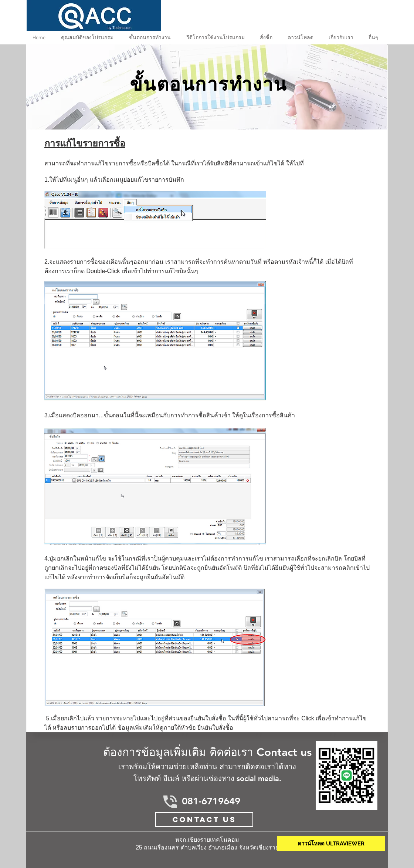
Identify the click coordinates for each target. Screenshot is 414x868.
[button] (152, 38)
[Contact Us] (204, 820)
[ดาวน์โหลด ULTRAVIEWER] (331, 844)
